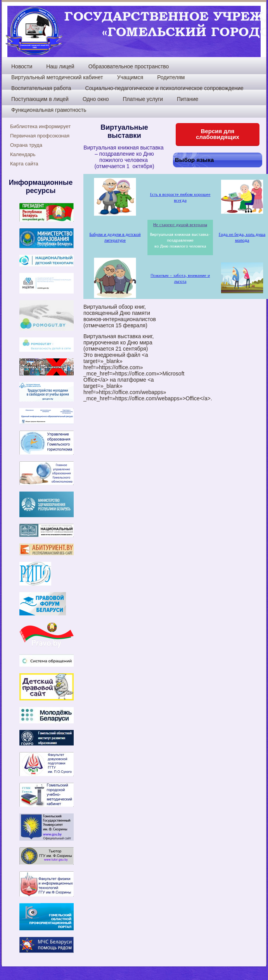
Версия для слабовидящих (218, 134)
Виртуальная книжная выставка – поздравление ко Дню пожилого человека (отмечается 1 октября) (124, 157)
